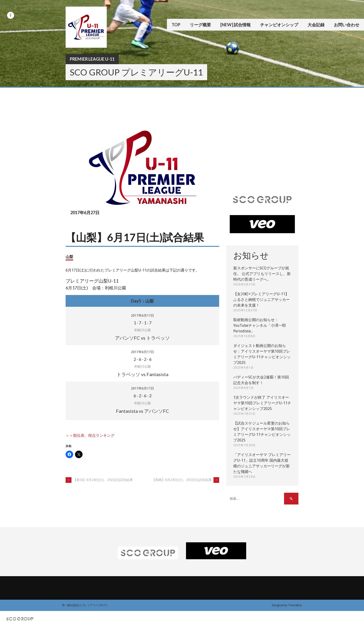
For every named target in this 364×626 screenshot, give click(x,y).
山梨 (69, 257)
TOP (176, 25)
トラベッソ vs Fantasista (142, 374)
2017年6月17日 (142, 315)
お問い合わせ (347, 25)
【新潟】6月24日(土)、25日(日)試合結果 (99, 480)
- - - (142, 323)
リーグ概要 (200, 25)
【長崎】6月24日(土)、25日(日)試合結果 (186, 480)
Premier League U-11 (92, 59)
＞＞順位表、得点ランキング (90, 435)
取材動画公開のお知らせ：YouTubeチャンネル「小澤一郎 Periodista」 (260, 325)
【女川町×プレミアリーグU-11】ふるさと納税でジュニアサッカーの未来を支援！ (261, 300)
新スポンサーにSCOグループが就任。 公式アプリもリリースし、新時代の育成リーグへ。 (262, 274)
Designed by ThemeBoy (287, 605)
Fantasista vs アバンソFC (142, 411)
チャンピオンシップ (279, 25)
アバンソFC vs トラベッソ (142, 338)
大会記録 (316, 25)
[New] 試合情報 (235, 25)
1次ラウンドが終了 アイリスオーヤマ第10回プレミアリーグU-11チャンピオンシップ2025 (262, 403)
